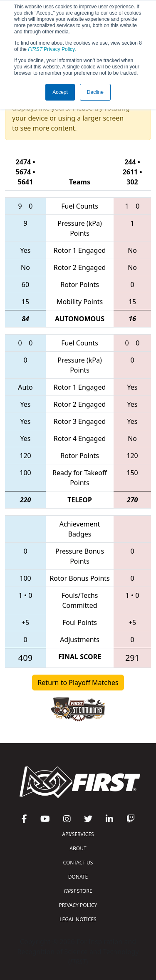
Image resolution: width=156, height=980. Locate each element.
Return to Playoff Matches (78, 683)
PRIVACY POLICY (78, 905)
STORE (78, 891)
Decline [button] (95, 92)
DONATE (78, 877)
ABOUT (78, 848)
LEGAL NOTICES (78, 919)
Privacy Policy (51, 49)
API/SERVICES (78, 834)
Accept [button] (60, 92)
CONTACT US (78, 863)
